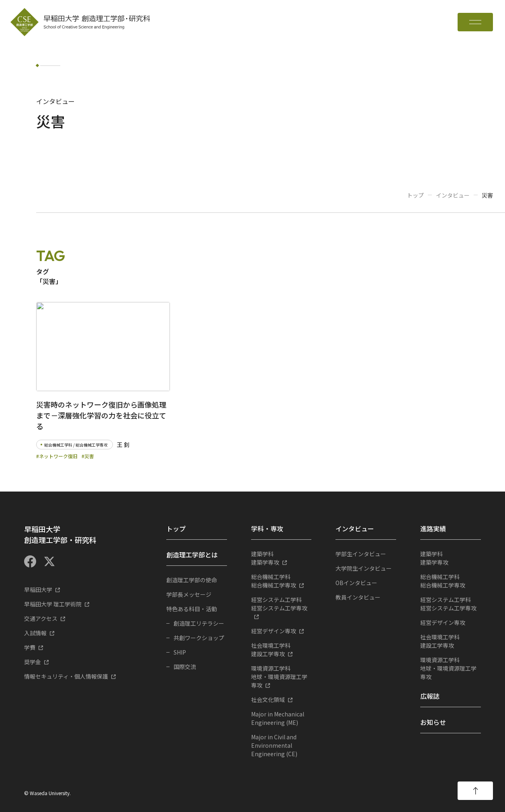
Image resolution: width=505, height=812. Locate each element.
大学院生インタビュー (364, 568)
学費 (30, 647)
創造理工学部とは (192, 555)
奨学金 (33, 662)
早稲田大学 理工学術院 (53, 604)
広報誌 (430, 696)
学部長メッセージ (189, 594)
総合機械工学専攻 (281, 581)
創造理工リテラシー (199, 623)
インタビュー (453, 195)
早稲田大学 (38, 590)
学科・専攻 (267, 528)
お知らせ (433, 722)
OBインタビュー (356, 583)
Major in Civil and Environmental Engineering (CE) (274, 745)
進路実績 (433, 528)
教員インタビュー (358, 597)
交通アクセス (41, 618)
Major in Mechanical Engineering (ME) (278, 718)
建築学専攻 (281, 558)
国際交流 (185, 667)
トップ (415, 195)
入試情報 (35, 633)
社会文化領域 (268, 700)
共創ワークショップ (199, 638)
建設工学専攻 (281, 650)
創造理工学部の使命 (192, 580)
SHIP (180, 652)
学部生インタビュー (361, 554)
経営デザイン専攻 (274, 631)
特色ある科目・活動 (192, 609)
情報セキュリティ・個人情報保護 (66, 676)
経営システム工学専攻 (281, 604)
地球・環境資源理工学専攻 (281, 677)
